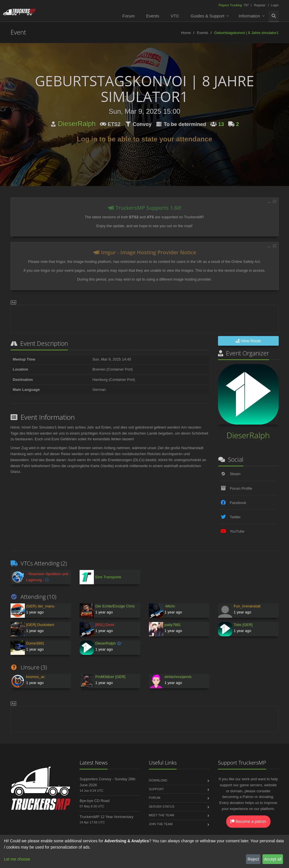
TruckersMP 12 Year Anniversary (107, 817)
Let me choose (17, 859)
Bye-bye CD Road (95, 801)
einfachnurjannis (178, 677)
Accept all (273, 859)
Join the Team (161, 824)
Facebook (238, 503)
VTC (175, 16)
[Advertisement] (145, 318)
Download (158, 780)
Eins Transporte (108, 577)
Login (275, 5)
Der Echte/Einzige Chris (115, 606)
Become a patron (248, 821)
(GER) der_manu (40, 606)
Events (153, 16)
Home (186, 33)
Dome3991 (35, 643)
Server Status (162, 807)
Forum (129, 16)
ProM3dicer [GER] (110, 677)
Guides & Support (207, 16)
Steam (235, 474)
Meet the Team (162, 815)
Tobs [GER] (243, 625)
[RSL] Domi (105, 625)
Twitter (235, 517)
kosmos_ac (36, 677)
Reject (253, 859)
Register (260, 5)
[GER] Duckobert (40, 625)
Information (249, 16)
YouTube (237, 531)
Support (156, 789)
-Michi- (170, 606)
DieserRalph (77, 124)
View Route (248, 341)
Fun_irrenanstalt (247, 606)
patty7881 (173, 625)
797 (234, 5)
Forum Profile (241, 488)
